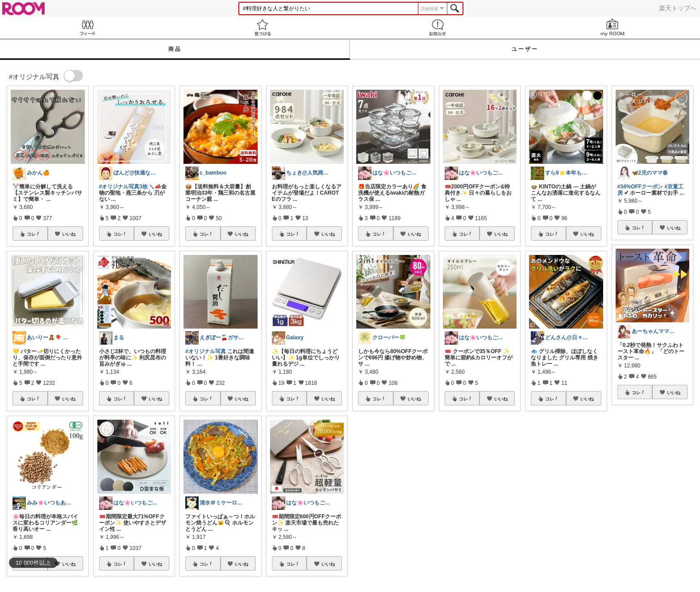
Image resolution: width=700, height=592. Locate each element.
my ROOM (612, 27)
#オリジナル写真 (206, 351)
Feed (87, 27)
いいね (69, 234)
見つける (262, 27)
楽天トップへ (678, 8)
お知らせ (437, 27)
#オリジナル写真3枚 (123, 187)
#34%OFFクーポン (640, 187)
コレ (33, 234)
